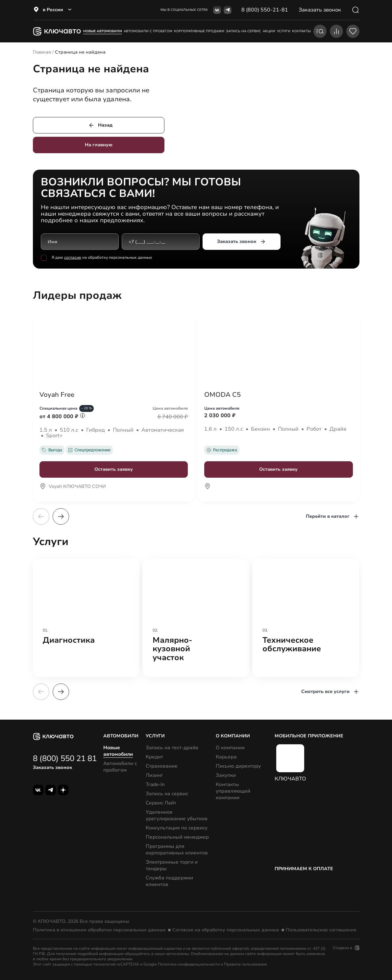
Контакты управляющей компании (233, 791)
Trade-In (155, 784)
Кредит (154, 757)
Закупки (226, 775)
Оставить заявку (114, 469)
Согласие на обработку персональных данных (226, 930)
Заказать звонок (242, 242)
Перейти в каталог (333, 516)
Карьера (226, 757)
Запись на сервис (167, 794)
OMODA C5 (222, 395)
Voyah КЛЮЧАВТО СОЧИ (73, 487)
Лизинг (154, 775)
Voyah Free (57, 395)
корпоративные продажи (199, 31)
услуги (284, 31)
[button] (61, 516)
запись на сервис (244, 31)
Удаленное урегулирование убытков (177, 815)
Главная (42, 52)
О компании (230, 748)
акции (269, 31)
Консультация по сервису (177, 828)
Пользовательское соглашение (321, 930)
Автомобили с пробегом (148, 31)
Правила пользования (245, 964)
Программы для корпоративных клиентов (177, 849)
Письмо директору (238, 766)
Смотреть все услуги (330, 692)
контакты (301, 31)
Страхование (162, 766)
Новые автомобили (103, 31)
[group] (86, 618)
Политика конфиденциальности (189, 964)
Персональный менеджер (177, 837)
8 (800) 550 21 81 (65, 758)
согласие (73, 258)
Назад (100, 125)
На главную (99, 145)
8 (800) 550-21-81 (265, 10)
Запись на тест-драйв (172, 748)
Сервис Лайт (161, 803)
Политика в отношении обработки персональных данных (99, 930)
